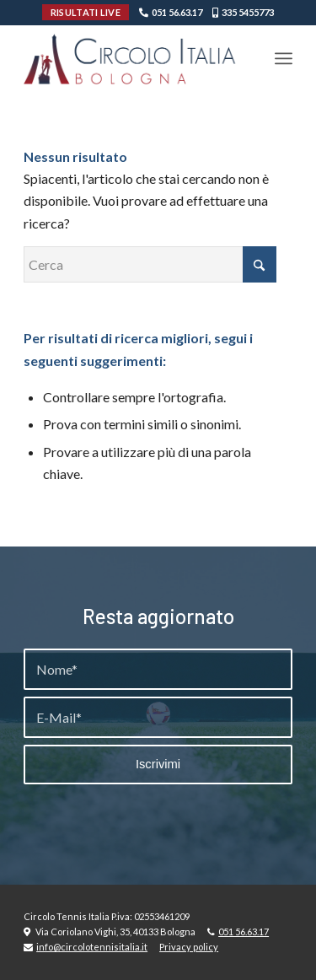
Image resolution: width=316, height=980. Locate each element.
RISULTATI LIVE (86, 12)
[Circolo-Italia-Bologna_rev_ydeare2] (131, 58)
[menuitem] (284, 58)
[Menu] (284, 58)
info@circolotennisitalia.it (92, 947)
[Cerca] (150, 264)
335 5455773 (248, 12)
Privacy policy (189, 947)
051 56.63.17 (177, 12)
